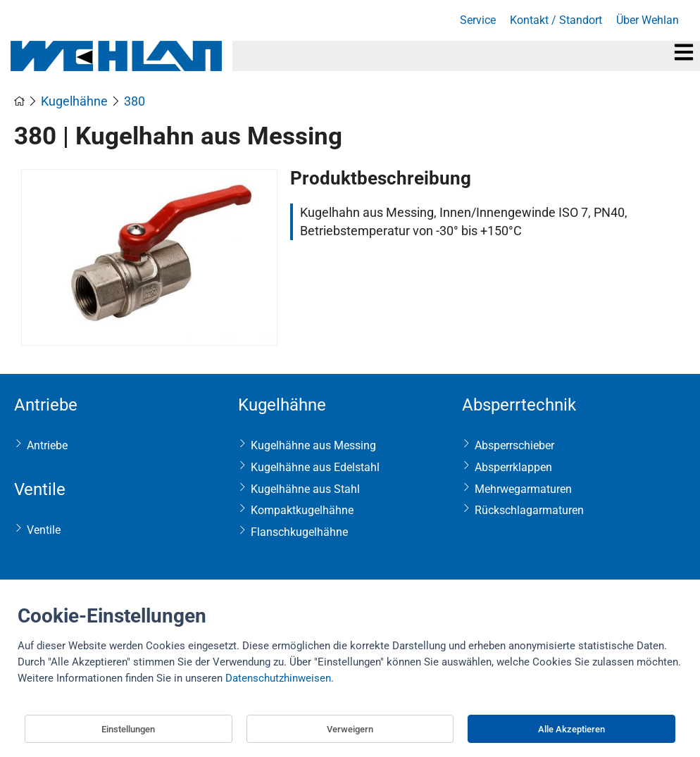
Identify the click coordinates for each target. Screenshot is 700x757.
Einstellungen (128, 729)
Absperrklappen (513, 467)
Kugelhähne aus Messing (313, 445)
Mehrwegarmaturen (523, 489)
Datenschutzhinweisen (278, 678)
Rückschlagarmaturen (529, 510)
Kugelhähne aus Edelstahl (315, 467)
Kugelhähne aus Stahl (305, 489)
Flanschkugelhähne (299, 532)
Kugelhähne (282, 405)
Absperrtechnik (519, 405)
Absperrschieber (514, 445)
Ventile (40, 489)
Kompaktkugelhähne (302, 510)
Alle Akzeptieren (571, 729)
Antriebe (46, 405)
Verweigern (350, 729)
